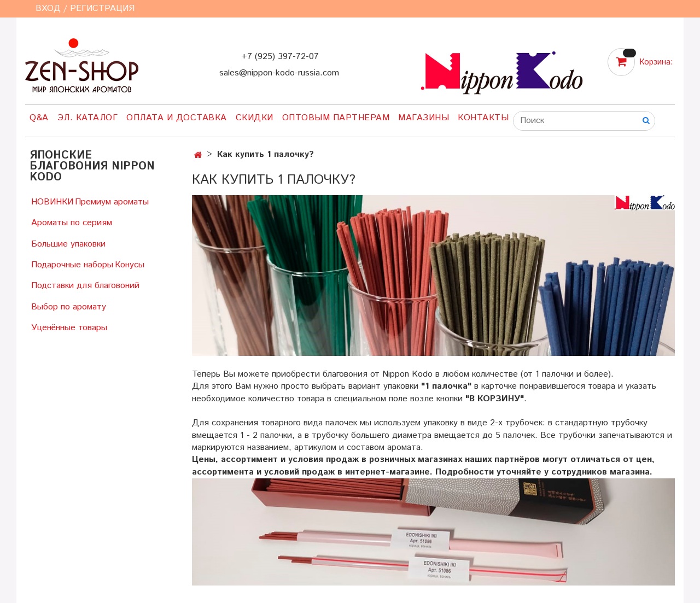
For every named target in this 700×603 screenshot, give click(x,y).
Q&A (39, 118)
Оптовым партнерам (336, 118)
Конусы (130, 265)
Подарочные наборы (72, 265)
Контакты (483, 118)
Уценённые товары (69, 328)
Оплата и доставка (177, 118)
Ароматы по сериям (72, 223)
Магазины (424, 118)
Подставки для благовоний (85, 286)
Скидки (255, 118)
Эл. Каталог (88, 118)
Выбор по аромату (69, 307)
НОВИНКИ (52, 202)
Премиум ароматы (112, 202)
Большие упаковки (68, 244)
